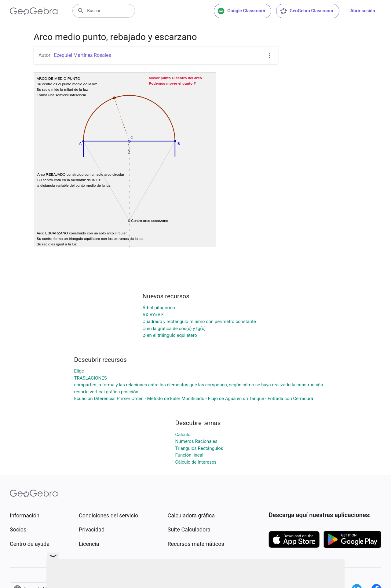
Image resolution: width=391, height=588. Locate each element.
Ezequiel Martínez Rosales (83, 55)
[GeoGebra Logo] (34, 11)
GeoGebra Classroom (307, 11)
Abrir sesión (363, 11)
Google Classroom (241, 11)
